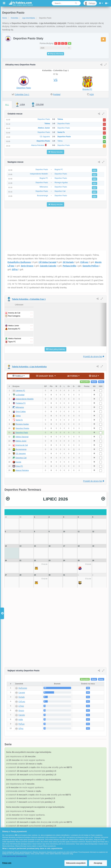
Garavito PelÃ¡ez (91, 266)
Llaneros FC (20, 391)
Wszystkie (85, 382)
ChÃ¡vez (84, 262)
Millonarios (20, 407)
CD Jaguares (21, 454)
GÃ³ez (15, 269)
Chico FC (19, 466)
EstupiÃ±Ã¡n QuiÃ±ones (19, 262)
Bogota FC (87, 89)
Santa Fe (19, 420)
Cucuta (18, 462)
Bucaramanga (21, 449)
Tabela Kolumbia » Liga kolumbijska (29, 367)
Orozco (21, 711)
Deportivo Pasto (24, 88)
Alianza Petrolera (22, 470)
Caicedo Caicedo (48, 266)
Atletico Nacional (22, 437)
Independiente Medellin (25, 399)
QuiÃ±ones (23, 688)
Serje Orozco (27, 266)
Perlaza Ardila (69, 266)
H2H (92, 94)
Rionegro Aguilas (22, 424)
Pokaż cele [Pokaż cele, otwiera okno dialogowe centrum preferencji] (7, 863)
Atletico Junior (21, 441)
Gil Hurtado (68, 262)
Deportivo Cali (21, 458)
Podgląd (57, 94)
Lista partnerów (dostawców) (15, 856)
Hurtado (22, 697)
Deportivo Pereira (22, 428)
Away (101, 382)
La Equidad (20, 395)
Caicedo (22, 715)
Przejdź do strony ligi (94, 356)
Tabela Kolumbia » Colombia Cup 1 (29, 299)
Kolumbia (14, 18)
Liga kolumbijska (29, 18)
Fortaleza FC (21, 403)
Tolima (18, 416)
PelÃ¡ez (22, 724)
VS (56, 80)
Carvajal (22, 693)
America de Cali (22, 445)
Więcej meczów (55, 152)
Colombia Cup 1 (22, 94)
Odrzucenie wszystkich (76, 863)
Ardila (21, 720)
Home (4, 18)
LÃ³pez (21, 706)
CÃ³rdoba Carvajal (47, 262)
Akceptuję (98, 863)
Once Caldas (21, 412)
